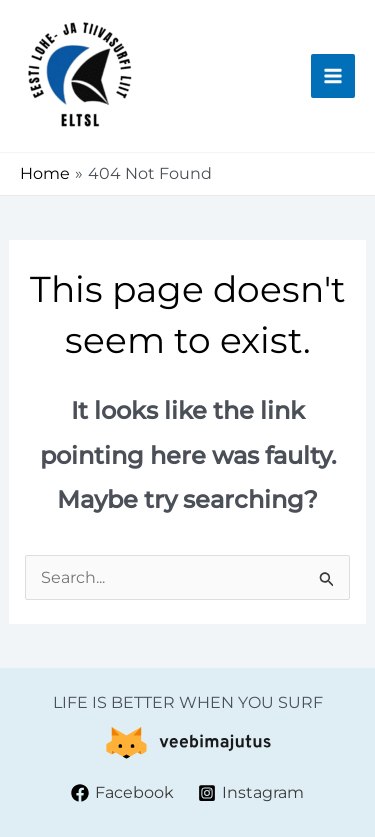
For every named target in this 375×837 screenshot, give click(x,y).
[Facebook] (122, 793)
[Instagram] (251, 793)
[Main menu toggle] (333, 76)
